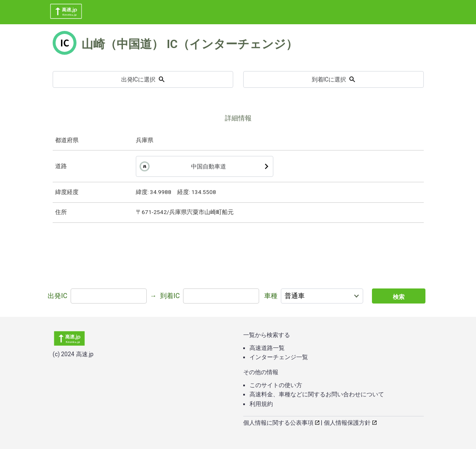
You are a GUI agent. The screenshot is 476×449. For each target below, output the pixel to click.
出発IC (57, 296)
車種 (271, 296)
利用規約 (261, 404)
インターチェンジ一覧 (279, 357)
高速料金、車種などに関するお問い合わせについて (317, 394)
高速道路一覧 (267, 348)
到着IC (170, 296)
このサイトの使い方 (276, 385)
